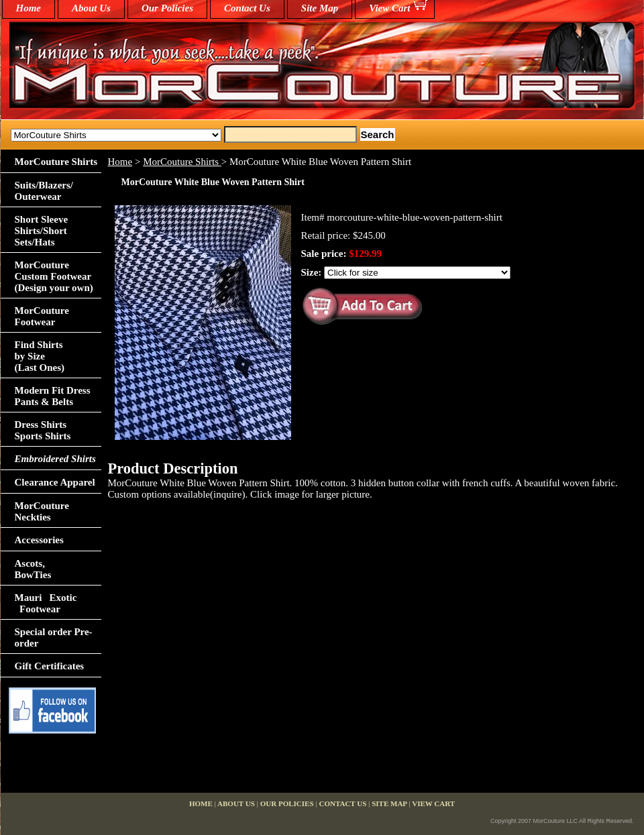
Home (120, 162)
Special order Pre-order (54, 637)
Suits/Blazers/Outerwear (44, 191)
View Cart (389, 8)
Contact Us (247, 8)
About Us (91, 8)
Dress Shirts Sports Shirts (43, 430)
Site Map (320, 8)
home (29, 8)
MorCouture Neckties (42, 511)
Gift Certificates (50, 666)
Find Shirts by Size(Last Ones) (40, 356)
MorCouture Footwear (42, 316)
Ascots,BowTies (33, 569)
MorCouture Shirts (182, 162)
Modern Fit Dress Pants (53, 396)
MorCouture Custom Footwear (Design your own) (54, 276)
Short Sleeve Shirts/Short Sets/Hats (42, 231)
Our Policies (167, 8)
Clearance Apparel (55, 482)
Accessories (39, 540)
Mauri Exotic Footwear (46, 603)
